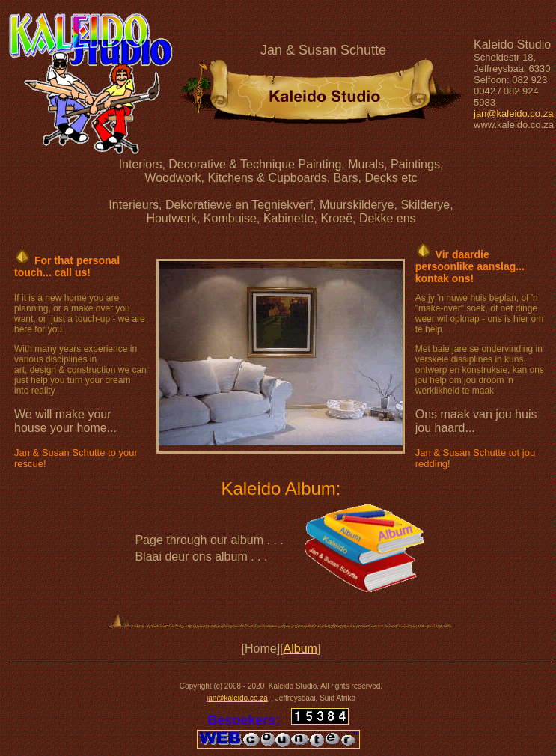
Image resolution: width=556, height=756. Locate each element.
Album (300, 649)
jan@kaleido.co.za (513, 113)
